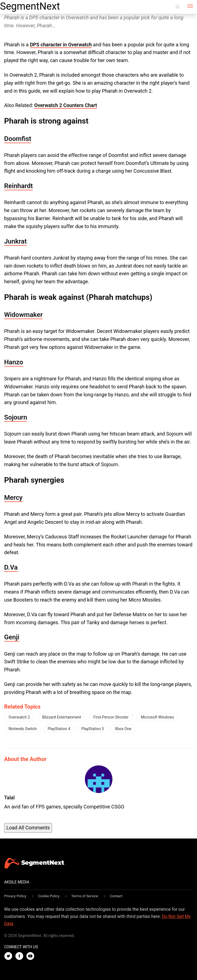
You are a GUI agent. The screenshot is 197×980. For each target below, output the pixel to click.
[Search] (178, 7)
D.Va (11, 567)
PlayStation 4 (59, 729)
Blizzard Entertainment (62, 717)
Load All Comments (28, 828)
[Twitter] (10, 956)
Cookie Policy (49, 896)
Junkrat (15, 241)
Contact (116, 896)
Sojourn (16, 417)
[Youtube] (32, 956)
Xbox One (123, 729)
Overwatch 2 (19, 717)
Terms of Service (85, 896)
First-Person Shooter (111, 717)
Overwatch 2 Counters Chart (66, 105)
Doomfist (18, 139)
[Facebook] (21, 956)
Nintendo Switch (23, 729)
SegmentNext (30, 6)
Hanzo (14, 362)
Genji (12, 637)
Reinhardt (18, 186)
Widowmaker (23, 315)
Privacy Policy (15, 896)
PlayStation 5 (93, 729)
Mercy (13, 498)
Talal (9, 798)
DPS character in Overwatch (61, 45)
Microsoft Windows (157, 717)
